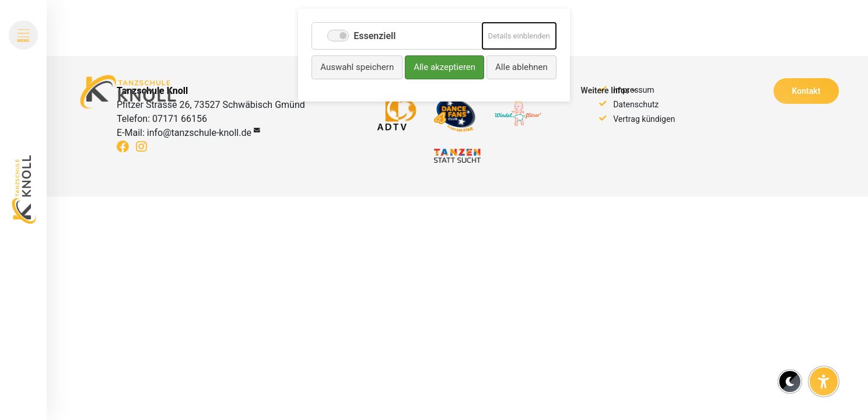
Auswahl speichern (357, 67)
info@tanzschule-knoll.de (199, 133)
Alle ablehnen (521, 67)
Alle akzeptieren (444, 67)
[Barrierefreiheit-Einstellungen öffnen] (824, 381)
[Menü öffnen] (23, 35)
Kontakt (806, 91)
